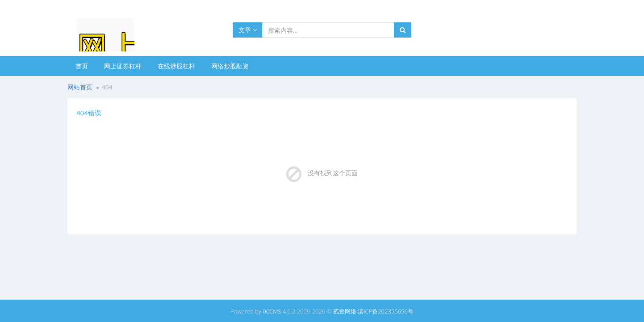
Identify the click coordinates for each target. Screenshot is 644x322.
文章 (248, 30)
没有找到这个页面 (333, 173)
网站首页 (80, 87)
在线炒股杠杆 (176, 66)
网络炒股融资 (230, 66)
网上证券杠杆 (123, 66)
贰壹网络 (345, 311)
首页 (82, 66)
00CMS (272, 311)
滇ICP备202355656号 (386, 311)
